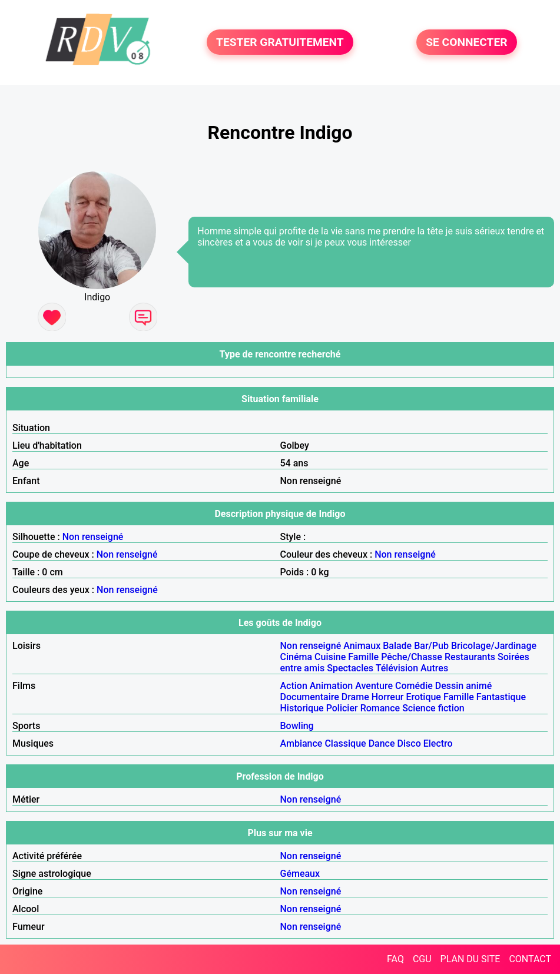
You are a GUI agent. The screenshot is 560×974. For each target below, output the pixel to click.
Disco (409, 743)
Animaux (362, 646)
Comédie (414, 686)
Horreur (388, 697)
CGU (422, 959)
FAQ (395, 959)
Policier (342, 708)
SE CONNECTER (466, 42)
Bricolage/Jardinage (494, 646)
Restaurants (470, 657)
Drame (355, 697)
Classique (345, 743)
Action (294, 686)
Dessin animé (464, 686)
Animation (331, 686)
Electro (438, 743)
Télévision (397, 668)
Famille (363, 657)
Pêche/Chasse (412, 657)
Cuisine (330, 657)
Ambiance (301, 743)
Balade (397, 646)
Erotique (423, 697)
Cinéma (296, 657)
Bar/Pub (431, 646)
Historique (302, 708)
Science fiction (433, 708)
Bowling (297, 726)
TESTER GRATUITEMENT (280, 42)
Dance (382, 743)
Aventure (374, 686)
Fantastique (501, 697)
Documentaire (310, 697)
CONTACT (530, 959)
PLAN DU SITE (470, 959)
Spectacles (350, 668)
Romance (380, 708)
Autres (434, 668)
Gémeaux (300, 874)
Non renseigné (93, 537)
